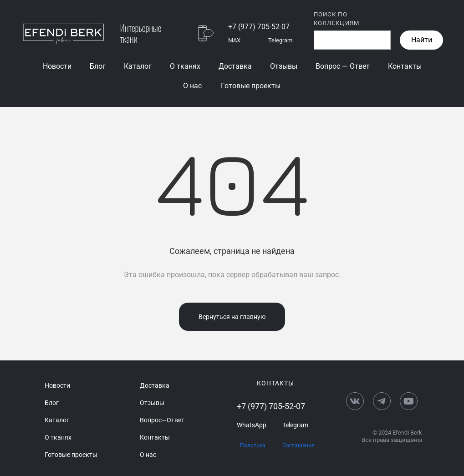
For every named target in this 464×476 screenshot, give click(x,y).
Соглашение (298, 446)
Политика (253, 446)
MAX (234, 40)
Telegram (280, 40)
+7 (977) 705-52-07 (259, 27)
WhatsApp (252, 425)
